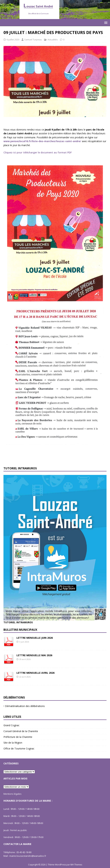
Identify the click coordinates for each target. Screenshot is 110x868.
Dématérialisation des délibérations (25, 706)
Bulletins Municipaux (20, 630)
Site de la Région (13, 743)
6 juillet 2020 (13, 40)
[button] (105, 22)
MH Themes (76, 865)
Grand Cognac (11, 725)
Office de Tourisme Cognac (19, 748)
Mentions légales (12, 794)
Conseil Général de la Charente (21, 731)
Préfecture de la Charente (18, 737)
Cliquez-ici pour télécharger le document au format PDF (38, 152)
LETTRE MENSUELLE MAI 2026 (34, 655)
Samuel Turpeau (33, 40)
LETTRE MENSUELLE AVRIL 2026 (35, 673)
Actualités (53, 40)
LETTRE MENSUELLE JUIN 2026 (35, 638)
